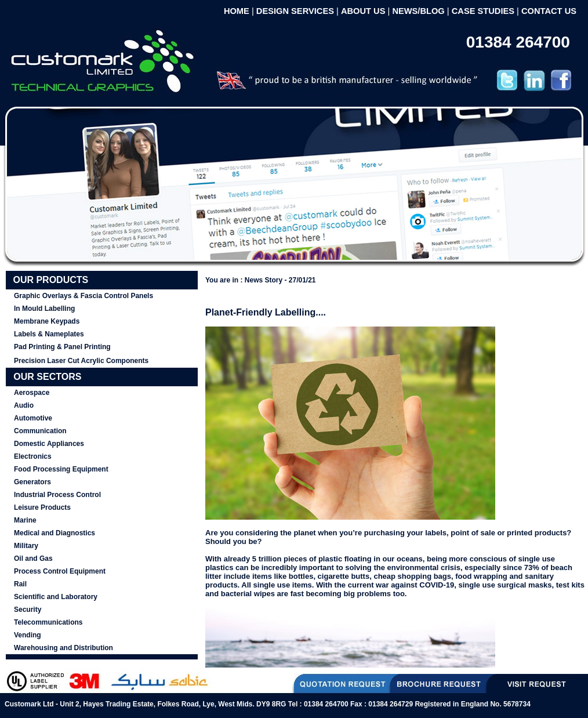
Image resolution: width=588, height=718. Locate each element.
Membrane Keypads (47, 321)
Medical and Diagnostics (55, 533)
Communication (40, 431)
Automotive (33, 418)
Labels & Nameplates (49, 334)
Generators (32, 482)
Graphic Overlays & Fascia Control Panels (84, 296)
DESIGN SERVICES (295, 11)
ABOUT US (363, 11)
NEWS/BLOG (418, 11)
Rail (20, 584)
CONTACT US (549, 11)
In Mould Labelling (44, 309)
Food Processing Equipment (61, 469)
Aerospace (32, 393)
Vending (28, 635)
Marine (25, 520)
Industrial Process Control (57, 495)
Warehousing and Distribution (63, 648)
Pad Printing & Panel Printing (62, 347)
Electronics (33, 456)
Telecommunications (48, 622)
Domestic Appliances (49, 444)
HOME (237, 11)
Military (26, 546)
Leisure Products (42, 507)
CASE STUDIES (483, 11)
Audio (24, 405)
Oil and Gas (33, 559)
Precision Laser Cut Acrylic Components (81, 361)
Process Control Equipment (60, 571)
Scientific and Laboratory (56, 597)
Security (28, 610)
